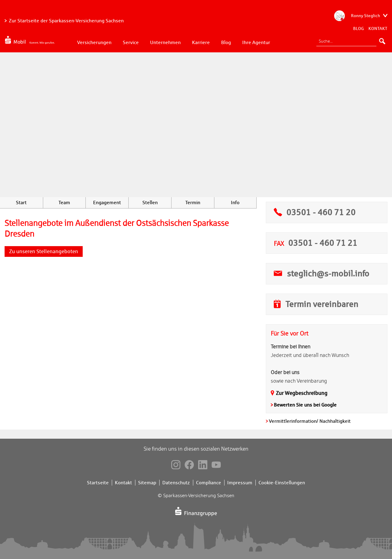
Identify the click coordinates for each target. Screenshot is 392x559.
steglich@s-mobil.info (328, 273)
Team (64, 203)
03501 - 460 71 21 (323, 243)
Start (21, 203)
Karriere (201, 42)
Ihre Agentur (256, 42)
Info (235, 203)
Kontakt (378, 28)
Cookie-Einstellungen (282, 483)
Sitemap (147, 483)
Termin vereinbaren (322, 304)
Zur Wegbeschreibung (302, 393)
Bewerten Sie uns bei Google (305, 405)
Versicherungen (94, 42)
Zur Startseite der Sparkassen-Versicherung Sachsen (66, 21)
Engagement (107, 203)
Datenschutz (176, 483)
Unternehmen (165, 42)
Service (131, 42)
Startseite (98, 483)
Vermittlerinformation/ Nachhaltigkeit (310, 421)
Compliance (209, 483)
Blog (358, 28)
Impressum (240, 483)
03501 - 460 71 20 (321, 212)
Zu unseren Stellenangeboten (44, 251)
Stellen (150, 203)
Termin (193, 203)
